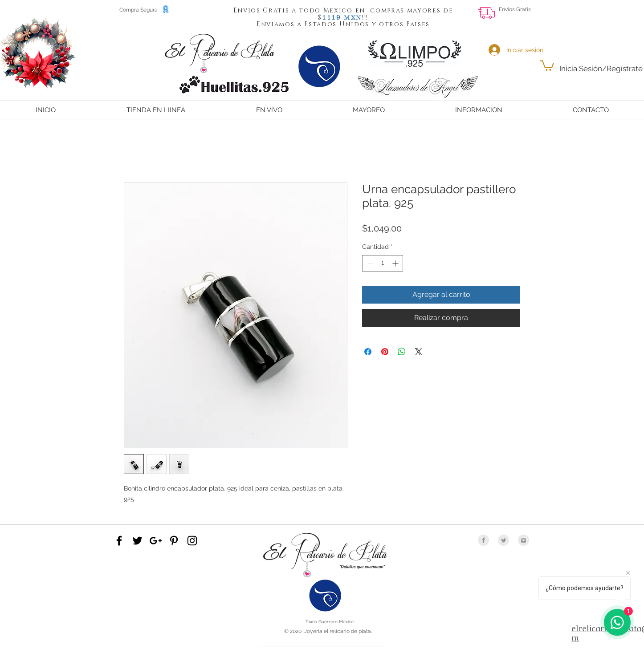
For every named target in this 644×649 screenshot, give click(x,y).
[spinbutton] (383, 263)
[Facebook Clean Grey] (483, 540)
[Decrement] (369, 263)
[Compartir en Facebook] (368, 352)
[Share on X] (419, 352)
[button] (332, 17)
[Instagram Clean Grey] (524, 540)
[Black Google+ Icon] (156, 541)
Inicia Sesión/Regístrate (601, 69)
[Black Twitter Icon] (137, 541)
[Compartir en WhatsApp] (402, 352)
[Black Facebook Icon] (119, 541)
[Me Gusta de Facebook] (619, 16)
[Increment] (396, 263)
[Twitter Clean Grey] (503, 540)
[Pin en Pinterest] (385, 352)
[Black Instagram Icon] (192, 541)
